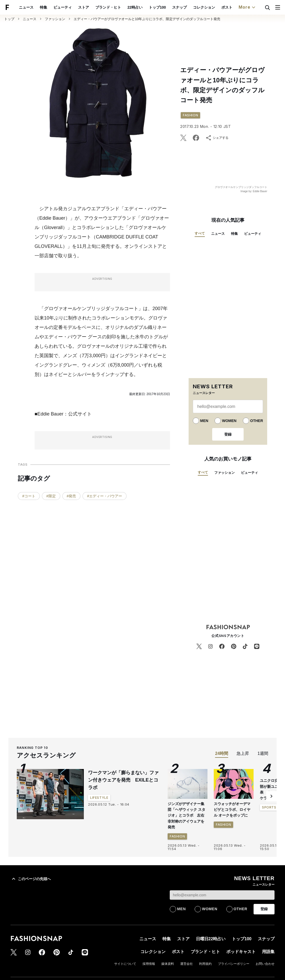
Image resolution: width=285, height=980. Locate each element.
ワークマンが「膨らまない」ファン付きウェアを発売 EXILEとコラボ (123, 715)
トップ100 (157, 7)
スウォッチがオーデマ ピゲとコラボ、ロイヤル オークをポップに (232, 744)
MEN (204, 421)
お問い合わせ (265, 898)
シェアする (217, 138)
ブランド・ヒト (108, 7)
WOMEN (229, 421)
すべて (200, 233)
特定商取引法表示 (262, 938)
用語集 (268, 886)
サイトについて (125, 898)
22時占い (135, 7)
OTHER (257, 421)
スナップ (179, 7)
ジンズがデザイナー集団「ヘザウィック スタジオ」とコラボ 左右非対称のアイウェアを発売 (187, 750)
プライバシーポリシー (234, 898)
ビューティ (63, 7)
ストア (84, 7)
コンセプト (264, 925)
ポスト (227, 7)
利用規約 (205, 898)
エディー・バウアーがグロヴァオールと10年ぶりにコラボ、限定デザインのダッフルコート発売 (147, 19)
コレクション (204, 7)
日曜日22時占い (211, 873)
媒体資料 (168, 898)
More (248, 7)
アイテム (201, 925)
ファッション (55, 19)
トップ (9, 19)
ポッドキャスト (241, 886)
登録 (228, 434)
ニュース (26, 7)
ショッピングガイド (166, 938)
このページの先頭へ (31, 813)
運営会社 (187, 898)
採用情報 (149, 898)
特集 (43, 7)
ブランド (178, 925)
